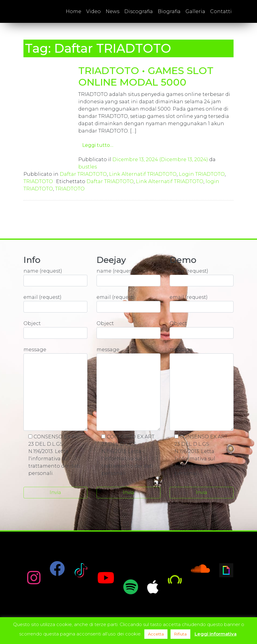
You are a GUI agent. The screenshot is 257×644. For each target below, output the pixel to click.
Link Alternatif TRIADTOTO (143, 174)
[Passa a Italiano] (240, 11)
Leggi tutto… (98, 145)
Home (74, 11)
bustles (88, 167)
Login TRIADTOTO (202, 174)
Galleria (195, 11)
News (113, 11)
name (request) (55, 277)
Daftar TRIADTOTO (83, 174)
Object (55, 330)
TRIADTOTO (38, 181)
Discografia (139, 11)
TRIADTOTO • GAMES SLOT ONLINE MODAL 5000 (146, 76)
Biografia (169, 11)
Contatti (221, 11)
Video (93, 11)
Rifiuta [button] (180, 634)
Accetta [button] (156, 634)
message (55, 389)
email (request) (55, 303)
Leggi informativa (216, 634)
